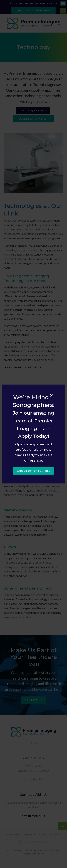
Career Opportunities (34, 471)
